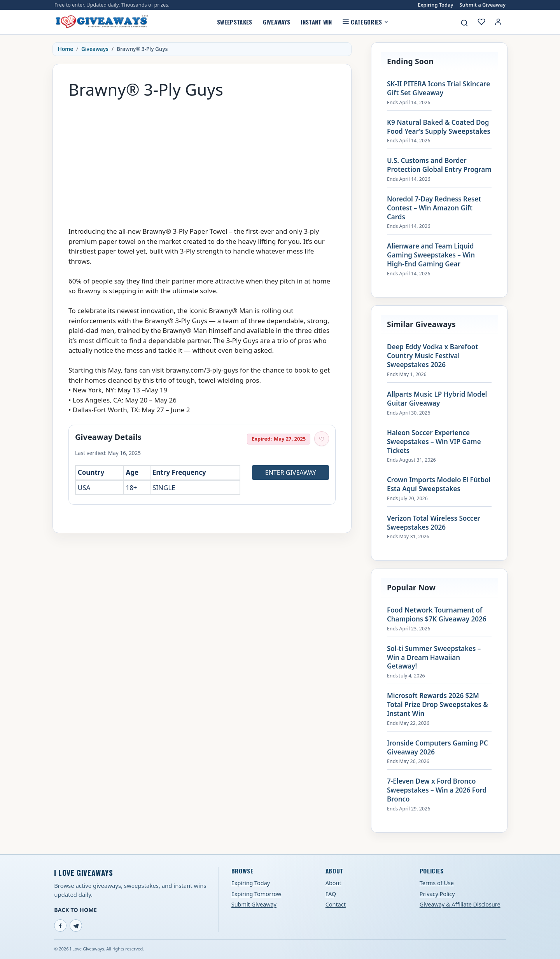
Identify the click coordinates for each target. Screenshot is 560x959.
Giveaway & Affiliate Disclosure (460, 904)
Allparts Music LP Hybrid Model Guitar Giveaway (437, 399)
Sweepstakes (234, 22)
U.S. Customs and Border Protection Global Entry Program (439, 165)
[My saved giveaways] (481, 22)
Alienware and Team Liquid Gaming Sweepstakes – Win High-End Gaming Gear (431, 255)
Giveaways (277, 22)
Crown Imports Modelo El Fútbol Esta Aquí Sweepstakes (439, 484)
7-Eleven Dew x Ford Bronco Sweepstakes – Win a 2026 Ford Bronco (437, 790)
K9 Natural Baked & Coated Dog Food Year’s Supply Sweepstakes (439, 127)
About (333, 883)
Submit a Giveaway (483, 5)
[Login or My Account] (498, 22)
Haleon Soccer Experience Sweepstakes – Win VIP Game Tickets (434, 442)
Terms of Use (437, 883)
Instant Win (316, 22)
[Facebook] (60, 926)
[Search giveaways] (464, 23)
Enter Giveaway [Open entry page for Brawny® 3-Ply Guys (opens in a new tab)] (291, 472)
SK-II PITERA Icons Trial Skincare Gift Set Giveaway (438, 88)
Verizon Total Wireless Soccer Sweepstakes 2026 (434, 523)
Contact (336, 904)
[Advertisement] (202, 159)
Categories (365, 22)
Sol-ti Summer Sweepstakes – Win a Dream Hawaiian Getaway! (434, 658)
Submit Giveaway (254, 904)
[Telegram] (76, 926)
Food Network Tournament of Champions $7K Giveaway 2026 (437, 615)
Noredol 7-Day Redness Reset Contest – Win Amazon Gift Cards (434, 208)
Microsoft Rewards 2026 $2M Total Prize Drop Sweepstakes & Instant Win (437, 705)
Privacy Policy (437, 894)
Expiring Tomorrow (256, 894)
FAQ (331, 894)
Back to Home (75, 910)
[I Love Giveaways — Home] (101, 22)
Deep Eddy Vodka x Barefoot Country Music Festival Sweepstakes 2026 (432, 356)
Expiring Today (435, 5)
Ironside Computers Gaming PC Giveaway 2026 (437, 748)
